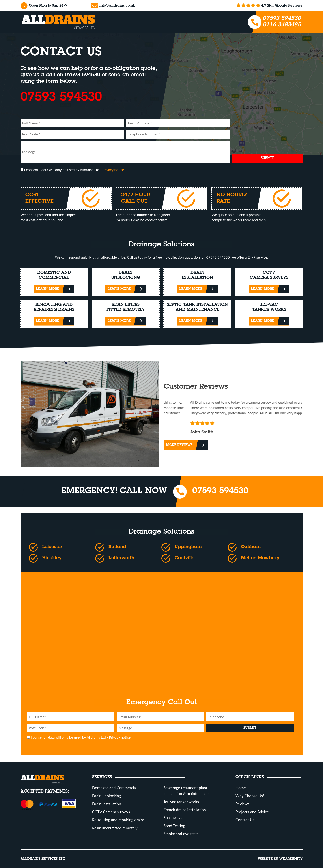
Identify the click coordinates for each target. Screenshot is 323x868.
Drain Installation (107, 804)
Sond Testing (174, 826)
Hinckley (52, 558)
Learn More (47, 289)
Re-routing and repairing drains (118, 820)
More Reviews (179, 445)
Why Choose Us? (250, 796)
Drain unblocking (107, 796)
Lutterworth (121, 558)
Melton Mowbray (260, 558)
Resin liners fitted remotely (115, 828)
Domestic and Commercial (115, 788)
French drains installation (185, 810)
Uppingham (188, 547)
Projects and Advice (252, 812)
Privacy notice (113, 170)
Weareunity (291, 859)
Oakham (251, 547)
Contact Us (245, 820)
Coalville (185, 558)
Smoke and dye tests (181, 834)
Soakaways (173, 818)
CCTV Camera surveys (111, 812)
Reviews (242, 804)
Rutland (117, 547)
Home (241, 788)
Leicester (52, 547)
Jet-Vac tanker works (181, 802)
